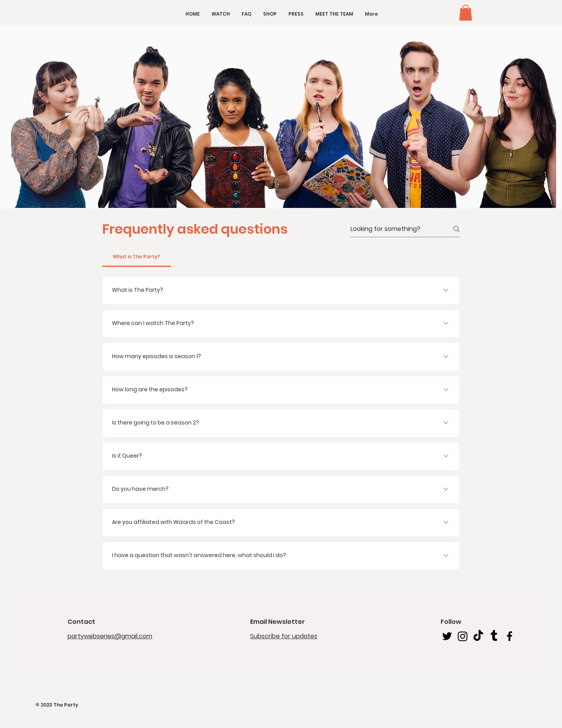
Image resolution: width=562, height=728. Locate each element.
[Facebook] (510, 636)
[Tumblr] (494, 636)
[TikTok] (478, 636)
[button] (466, 13)
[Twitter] (447, 636)
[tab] (137, 257)
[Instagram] (463, 636)
